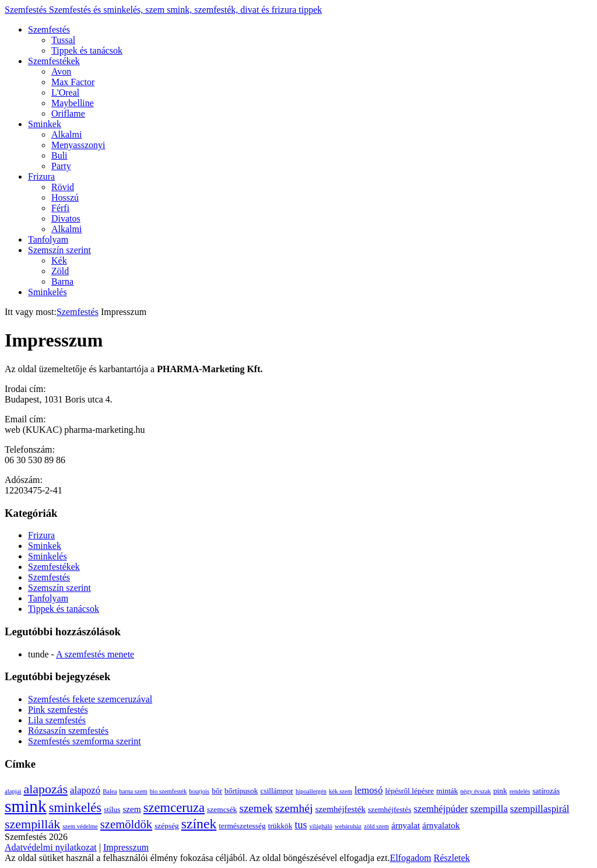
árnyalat (405, 825)
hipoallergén (311, 791)
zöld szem (376, 826)
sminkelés (75, 808)
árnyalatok (441, 825)
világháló (321, 826)
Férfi (60, 208)
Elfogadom (411, 858)
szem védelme (80, 826)
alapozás (45, 789)
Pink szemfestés (58, 710)
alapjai (13, 791)
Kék (59, 260)
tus (301, 825)
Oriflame (68, 113)
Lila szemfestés (57, 720)
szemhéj (294, 808)
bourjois (199, 791)
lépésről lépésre (410, 791)
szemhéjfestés (389, 809)
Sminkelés (48, 292)
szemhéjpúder (441, 809)
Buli (59, 155)
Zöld (60, 271)
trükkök (280, 826)
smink (26, 806)
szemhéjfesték (340, 809)
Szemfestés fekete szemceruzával (90, 699)
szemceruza (174, 808)
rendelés (520, 791)
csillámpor (277, 791)
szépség (167, 826)
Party (61, 166)
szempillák (32, 824)
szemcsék (222, 809)
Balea (110, 791)
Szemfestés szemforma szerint (85, 741)
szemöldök (126, 824)
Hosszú (65, 197)
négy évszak (476, 791)
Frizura (41, 176)
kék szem (340, 791)
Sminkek (45, 124)
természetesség (242, 826)
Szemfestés (163, 10)
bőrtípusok (241, 791)
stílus (112, 809)
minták (447, 791)
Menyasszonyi (78, 145)
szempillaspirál (540, 809)
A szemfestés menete (95, 654)
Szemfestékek (54, 61)
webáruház (348, 826)
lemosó (368, 790)
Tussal (63, 40)
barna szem (133, 791)
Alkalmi (66, 134)
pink (500, 791)
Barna (62, 281)
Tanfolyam (48, 239)
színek (199, 824)
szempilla (489, 809)
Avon (61, 71)
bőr (217, 791)
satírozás (546, 791)
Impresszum (126, 847)
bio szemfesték (168, 791)
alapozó (85, 790)
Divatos (66, 218)
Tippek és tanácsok (87, 50)
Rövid (63, 187)
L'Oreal (65, 92)
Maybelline (73, 103)
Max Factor (73, 82)
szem (131, 809)
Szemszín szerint (59, 250)
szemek (256, 808)
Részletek (452, 858)
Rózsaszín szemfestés (68, 731)
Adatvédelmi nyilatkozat (51, 847)
